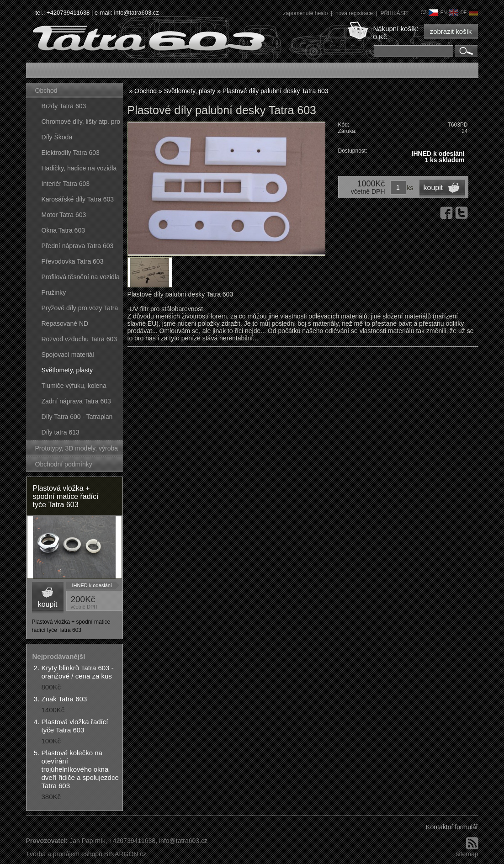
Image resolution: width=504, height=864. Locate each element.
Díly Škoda (57, 137)
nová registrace (355, 13)
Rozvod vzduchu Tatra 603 (80, 339)
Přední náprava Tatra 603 (78, 246)
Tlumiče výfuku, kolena (74, 386)
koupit (48, 604)
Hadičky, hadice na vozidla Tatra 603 (79, 170)
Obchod (46, 90)
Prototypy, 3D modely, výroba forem (77, 450)
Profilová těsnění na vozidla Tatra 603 (81, 279)
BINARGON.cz (125, 854)
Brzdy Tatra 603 (64, 106)
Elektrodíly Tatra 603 (71, 153)
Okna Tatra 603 (63, 230)
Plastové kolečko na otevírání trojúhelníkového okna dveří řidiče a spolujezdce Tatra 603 (80, 769)
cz (429, 13)
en (449, 13)
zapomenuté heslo (306, 13)
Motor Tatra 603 (64, 215)
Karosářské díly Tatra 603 (78, 199)
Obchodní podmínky (64, 464)
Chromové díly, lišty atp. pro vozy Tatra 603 (81, 124)
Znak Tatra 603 (64, 699)
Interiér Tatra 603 (66, 184)
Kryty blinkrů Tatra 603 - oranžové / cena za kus (78, 672)
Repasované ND (65, 323)
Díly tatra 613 (61, 432)
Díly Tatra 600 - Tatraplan (77, 417)
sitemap (467, 854)
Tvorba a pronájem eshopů (64, 854)
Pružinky (54, 292)
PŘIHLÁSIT (394, 13)
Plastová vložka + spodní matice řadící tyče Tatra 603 (66, 496)
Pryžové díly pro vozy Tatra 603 (80, 310)
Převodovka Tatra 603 (73, 261)
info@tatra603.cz (136, 13)
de (469, 13)
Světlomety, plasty (67, 370)
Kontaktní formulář (452, 827)
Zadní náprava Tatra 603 (76, 401)
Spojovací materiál (68, 355)
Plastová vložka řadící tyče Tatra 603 (75, 726)
